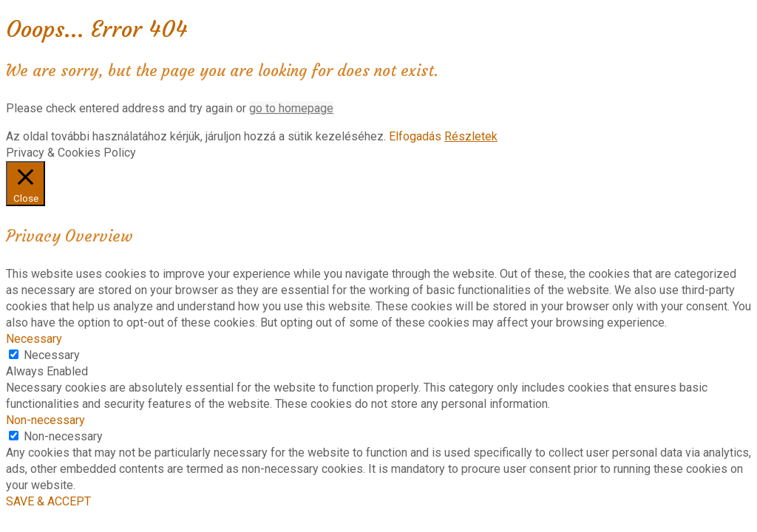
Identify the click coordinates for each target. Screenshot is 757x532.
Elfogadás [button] (415, 136)
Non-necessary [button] (45, 420)
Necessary (52, 355)
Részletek (471, 136)
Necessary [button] (34, 339)
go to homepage (291, 108)
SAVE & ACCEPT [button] (48, 501)
